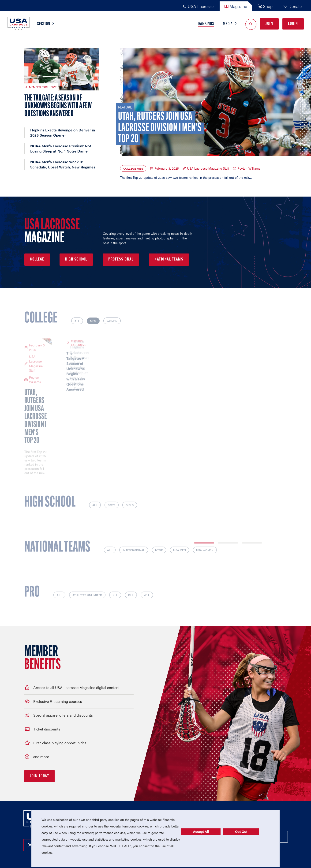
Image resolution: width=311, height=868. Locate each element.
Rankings (206, 24)
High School (76, 259)
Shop (265, 6)
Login (293, 24)
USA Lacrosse (198, 6)
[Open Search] (251, 24)
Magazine (236, 6)
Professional (121, 259)
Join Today (39, 757)
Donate (292, 6)
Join (269, 24)
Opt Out (241, 832)
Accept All (201, 832)
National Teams (169, 259)
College (37, 259)
